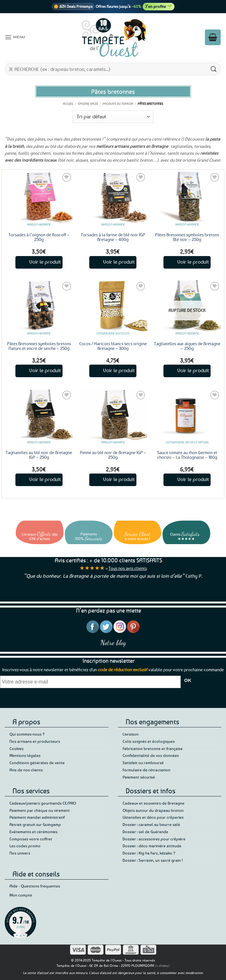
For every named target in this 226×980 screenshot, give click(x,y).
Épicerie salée (88, 104)
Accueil (68, 104)
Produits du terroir (118, 104)
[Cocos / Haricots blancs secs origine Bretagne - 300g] (113, 306)
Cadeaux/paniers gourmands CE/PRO (43, 803)
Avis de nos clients (26, 770)
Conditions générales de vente (37, 763)
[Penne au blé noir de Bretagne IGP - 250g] (113, 415)
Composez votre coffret (31, 839)
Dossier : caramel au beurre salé (151, 824)
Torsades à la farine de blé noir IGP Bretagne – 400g (113, 237)
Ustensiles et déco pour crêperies (153, 817)
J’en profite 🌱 (159, 6)
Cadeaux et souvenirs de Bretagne (154, 803)
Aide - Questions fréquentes (35, 886)
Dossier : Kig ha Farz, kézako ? (149, 853)
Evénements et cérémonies (33, 832)
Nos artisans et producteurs (35, 741)
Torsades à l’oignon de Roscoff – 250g (39, 237)
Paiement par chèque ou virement (40, 810)
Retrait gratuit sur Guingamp (35, 824)
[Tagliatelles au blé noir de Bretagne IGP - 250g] (39, 415)
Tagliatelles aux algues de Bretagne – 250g (187, 346)
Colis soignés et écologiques (149, 741)
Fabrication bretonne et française (153, 748)
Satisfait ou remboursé (143, 763)
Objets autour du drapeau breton (153, 810)
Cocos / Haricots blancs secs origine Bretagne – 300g (113, 346)
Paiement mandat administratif (37, 817)
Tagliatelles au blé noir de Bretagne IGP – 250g (39, 455)
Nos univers (20, 853)
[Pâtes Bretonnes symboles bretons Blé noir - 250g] (187, 197)
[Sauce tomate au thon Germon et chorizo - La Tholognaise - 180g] (187, 415)
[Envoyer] (214, 69)
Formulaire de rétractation (146, 770)
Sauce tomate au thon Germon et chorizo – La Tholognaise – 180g (187, 455)
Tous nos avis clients (128, 568)
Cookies (17, 748)
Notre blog (113, 643)
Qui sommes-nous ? (27, 734)
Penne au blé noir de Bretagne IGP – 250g (113, 455)
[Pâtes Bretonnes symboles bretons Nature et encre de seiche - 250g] (39, 306)
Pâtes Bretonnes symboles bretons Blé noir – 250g (187, 237)
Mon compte (21, 895)
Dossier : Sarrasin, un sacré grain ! (153, 860)
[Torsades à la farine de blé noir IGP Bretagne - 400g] (113, 197)
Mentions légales (25, 755)
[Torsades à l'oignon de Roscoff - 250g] (39, 197)
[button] (14, 37)
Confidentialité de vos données (151, 755)
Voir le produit (45, 262)
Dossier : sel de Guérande (145, 832)
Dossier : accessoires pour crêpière (154, 839)
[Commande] (113, 117)
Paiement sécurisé (139, 777)
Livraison (131, 734)
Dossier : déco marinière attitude (152, 846)
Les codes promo (25, 846)
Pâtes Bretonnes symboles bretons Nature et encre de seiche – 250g (39, 346)
